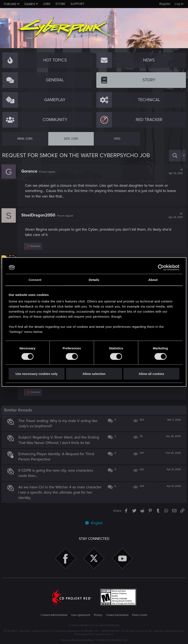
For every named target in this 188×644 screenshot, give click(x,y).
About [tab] (153, 280)
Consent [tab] (35, 280)
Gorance (30, 171)
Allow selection (94, 374)
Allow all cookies (151, 374)
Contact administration (54, 614)
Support (77, 4)
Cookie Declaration (117, 614)
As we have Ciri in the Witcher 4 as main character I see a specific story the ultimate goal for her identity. (58, 492)
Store (60, 4)
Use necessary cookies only (36, 374)
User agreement (81, 614)
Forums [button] (10, 4)
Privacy (98, 614)
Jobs (47, 4)
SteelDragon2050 (39, 215)
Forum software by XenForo (94, 640)
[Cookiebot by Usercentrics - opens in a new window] (161, 267)
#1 (175, 172)
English (94, 522)
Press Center (140, 614)
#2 (175, 215)
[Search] (175, 156)
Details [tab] (94, 280)
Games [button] (30, 4)
